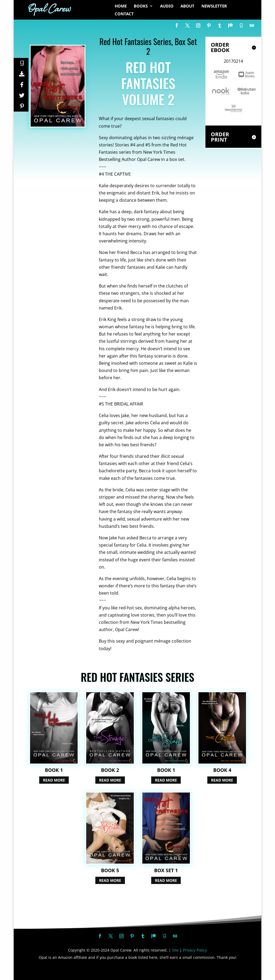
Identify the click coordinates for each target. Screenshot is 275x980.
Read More (54, 780)
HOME (121, 6)
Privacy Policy (195, 950)
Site (175, 950)
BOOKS (141, 6)
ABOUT (187, 6)
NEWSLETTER (214, 6)
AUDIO (167, 6)
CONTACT (124, 14)
